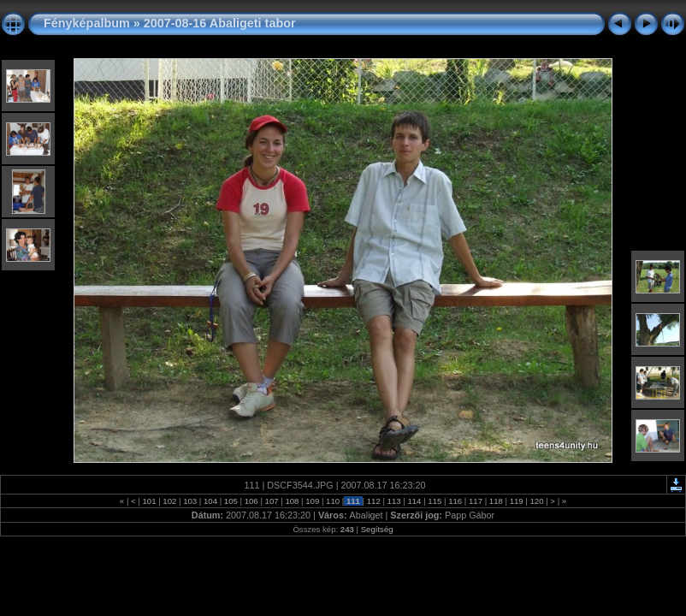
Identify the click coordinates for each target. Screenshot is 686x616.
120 (537, 501)
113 (394, 501)
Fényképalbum (87, 23)
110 (332, 501)
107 (272, 501)
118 (496, 501)
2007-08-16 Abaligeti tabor (220, 23)
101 (149, 501)
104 (210, 501)
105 (231, 501)
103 (190, 501)
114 (414, 501)
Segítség (377, 529)
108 (292, 501)
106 (251, 501)
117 (475, 501)
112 (373, 501)
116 (455, 501)
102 (170, 501)
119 (516, 501)
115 (435, 501)
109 (313, 501)
